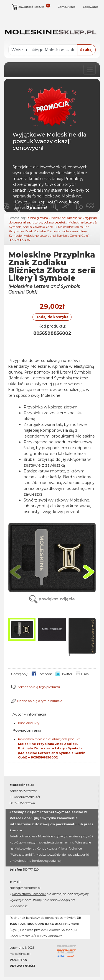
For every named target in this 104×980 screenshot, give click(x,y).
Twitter (64, 674)
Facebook (42, 674)
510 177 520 (31, 870)
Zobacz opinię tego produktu (39, 687)
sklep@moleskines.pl (25, 888)
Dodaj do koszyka (52, 317)
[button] (89, 572)
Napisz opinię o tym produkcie (40, 701)
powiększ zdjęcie (52, 599)
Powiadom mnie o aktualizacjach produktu (52, 748)
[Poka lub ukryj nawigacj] (90, 70)
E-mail (83, 674)
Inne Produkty (29, 723)
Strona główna (37, 218)
